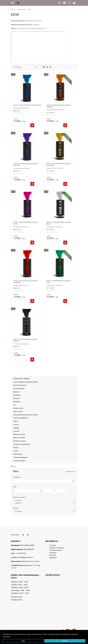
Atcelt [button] (84, 632)
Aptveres (17, 392)
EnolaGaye (19, 511)
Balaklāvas (17, 395)
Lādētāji (16, 428)
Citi (15, 405)
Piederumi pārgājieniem (44, 444)
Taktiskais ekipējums (44, 457)
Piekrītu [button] (65, 641)
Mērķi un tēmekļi (19, 438)
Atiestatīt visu (71, 472)
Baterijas (16, 398)
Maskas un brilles (19, 434)
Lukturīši (16, 431)
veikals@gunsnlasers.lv (25, 557)
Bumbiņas (17, 402)
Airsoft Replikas (19, 389)
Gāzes (16, 421)
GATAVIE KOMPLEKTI (21, 418)
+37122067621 (21, 553)
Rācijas (16, 448)
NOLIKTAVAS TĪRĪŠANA (21, 379)
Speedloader (18, 454)
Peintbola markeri (19, 441)
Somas (44, 451)
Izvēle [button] (23, 641)
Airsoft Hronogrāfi (20, 385)
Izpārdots (18, 503)
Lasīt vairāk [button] (7, 637)
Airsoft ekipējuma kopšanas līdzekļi (26, 382)
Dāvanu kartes (18, 408)
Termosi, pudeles (19, 461)
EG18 (29, 9)
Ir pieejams (19, 500)
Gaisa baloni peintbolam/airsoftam (25, 415)
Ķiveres (16, 425)
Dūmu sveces (44, 411)
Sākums (13, 9)
